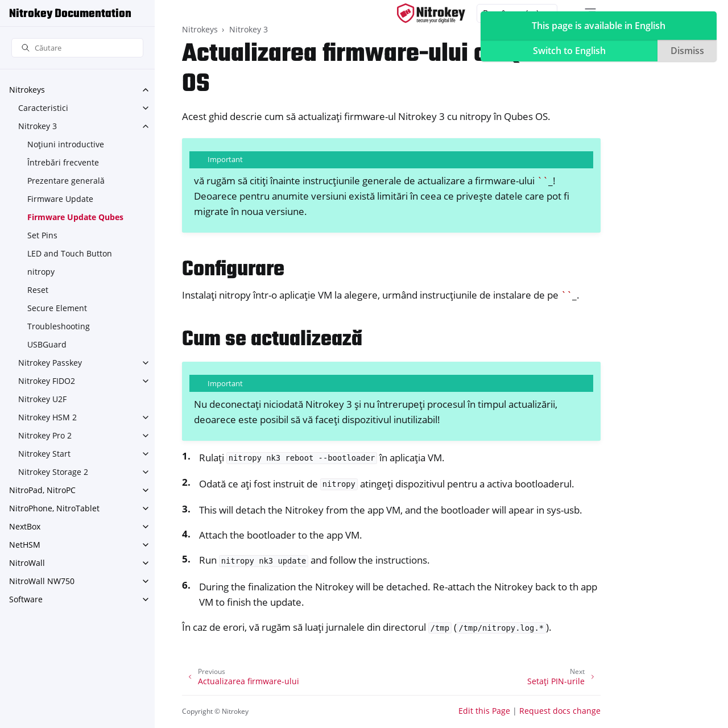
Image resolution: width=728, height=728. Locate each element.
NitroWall (27, 563)
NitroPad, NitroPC (42, 490)
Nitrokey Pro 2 (45, 435)
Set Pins (42, 235)
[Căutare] (77, 48)
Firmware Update (60, 199)
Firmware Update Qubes (75, 217)
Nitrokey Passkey (50, 363)
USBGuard (47, 344)
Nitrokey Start (44, 454)
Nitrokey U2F (42, 399)
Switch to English (569, 51)
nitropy (41, 272)
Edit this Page (484, 711)
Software (26, 599)
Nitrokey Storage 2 (53, 472)
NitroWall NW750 (42, 581)
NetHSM (25, 545)
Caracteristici (43, 108)
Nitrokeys (27, 90)
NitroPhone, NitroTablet (54, 508)
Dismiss (687, 51)
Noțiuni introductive (66, 144)
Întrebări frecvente (63, 162)
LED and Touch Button (70, 253)
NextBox (25, 526)
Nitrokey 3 (38, 126)
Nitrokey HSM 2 (47, 417)
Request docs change (560, 711)
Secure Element (57, 308)
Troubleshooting (59, 326)
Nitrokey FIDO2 (47, 381)
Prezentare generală (66, 181)
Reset (38, 290)
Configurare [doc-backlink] (233, 270)
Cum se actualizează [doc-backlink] (272, 340)
